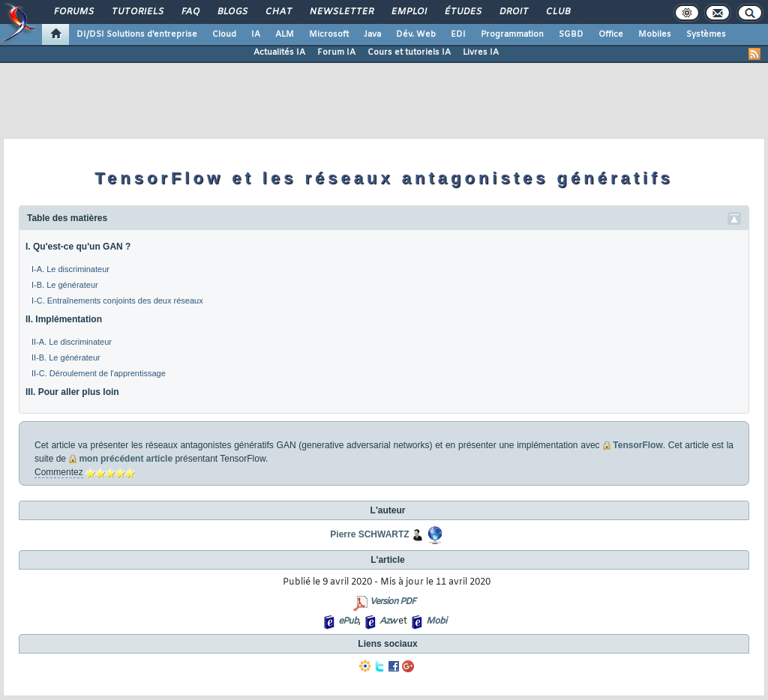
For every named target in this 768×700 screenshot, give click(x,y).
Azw (388, 621)
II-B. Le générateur (66, 357)
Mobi (436, 621)
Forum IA (336, 52)
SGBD (571, 34)
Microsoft (329, 34)
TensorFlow (637, 445)
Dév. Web (416, 34)
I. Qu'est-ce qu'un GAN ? (78, 247)
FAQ (190, 12)
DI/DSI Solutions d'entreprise (137, 34)
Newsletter (341, 12)
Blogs (232, 12)
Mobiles (655, 34)
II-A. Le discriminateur (72, 342)
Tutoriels (137, 12)
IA (256, 34)
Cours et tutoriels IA (409, 52)
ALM (285, 34)
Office (611, 34)
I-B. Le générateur (65, 285)
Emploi (408, 12)
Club (557, 12)
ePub (348, 621)
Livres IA (481, 52)
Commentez (59, 472)
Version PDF (393, 602)
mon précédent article (126, 459)
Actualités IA (279, 52)
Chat (278, 12)
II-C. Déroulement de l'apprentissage (99, 373)
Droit (513, 12)
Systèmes (706, 34)
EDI (458, 34)
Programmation (512, 34)
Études (462, 12)
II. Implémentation (64, 319)
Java (372, 34)
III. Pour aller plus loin (72, 392)
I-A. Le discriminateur (70, 269)
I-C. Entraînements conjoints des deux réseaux (117, 301)
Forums (73, 12)
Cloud (224, 34)
